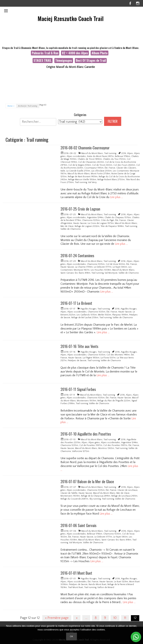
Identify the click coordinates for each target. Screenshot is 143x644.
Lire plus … (116, 197)
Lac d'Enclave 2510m (101, 171)
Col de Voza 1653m (115, 264)
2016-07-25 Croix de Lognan (80, 209)
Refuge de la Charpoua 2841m (96, 496)
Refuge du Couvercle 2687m (74, 499)
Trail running (110, 153)
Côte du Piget (108, 220)
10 (115, 618)
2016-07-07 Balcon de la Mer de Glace (87, 481)
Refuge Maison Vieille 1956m (82, 180)
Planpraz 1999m (120, 315)
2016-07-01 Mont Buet (76, 573)
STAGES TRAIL (43, 60)
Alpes (130, 153)
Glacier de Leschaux (127, 490)
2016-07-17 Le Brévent (76, 303)
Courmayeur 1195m (94, 168)
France (112, 168)
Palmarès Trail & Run (45, 53)
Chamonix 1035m (91, 220)
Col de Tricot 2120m (102, 165)
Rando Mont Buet (97, 584)
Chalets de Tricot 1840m (90, 159)
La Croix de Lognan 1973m (101, 223)
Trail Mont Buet (76, 587)
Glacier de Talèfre (69, 493)
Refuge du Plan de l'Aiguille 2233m (114, 401)
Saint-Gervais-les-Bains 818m (75, 273)
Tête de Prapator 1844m (112, 226)
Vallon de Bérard (106, 587)
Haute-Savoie (80, 223)
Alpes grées (94, 443)
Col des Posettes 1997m (115, 445)
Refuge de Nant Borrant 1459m (83, 177)
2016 (124, 153)
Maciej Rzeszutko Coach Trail (71, 19)
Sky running (95, 499)
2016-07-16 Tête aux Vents (79, 346)
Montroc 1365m (106, 448)
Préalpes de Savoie (77, 360)
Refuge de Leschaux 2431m (124, 496)
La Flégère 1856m (91, 358)
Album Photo (100, 53)
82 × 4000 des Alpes (75, 53)
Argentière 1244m (95, 217)
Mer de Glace (67, 226)
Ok (71, 636)
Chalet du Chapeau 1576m (118, 217)
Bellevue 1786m (123, 156)
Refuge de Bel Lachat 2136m (85, 318)
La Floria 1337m (108, 358)
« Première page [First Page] (57, 618)
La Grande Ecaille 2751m (78, 171)
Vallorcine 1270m (81, 451)
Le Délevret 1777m (103, 267)
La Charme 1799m (84, 267)
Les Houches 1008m (101, 270)
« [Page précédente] (77, 618)
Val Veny (92, 182)
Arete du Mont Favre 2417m (100, 156)
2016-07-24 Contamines (77, 256)
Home (11, 106)
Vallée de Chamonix (71, 229)
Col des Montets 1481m (118, 355)
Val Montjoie (111, 273)
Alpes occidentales (76, 156)
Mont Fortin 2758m (101, 174)
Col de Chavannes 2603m (91, 162)
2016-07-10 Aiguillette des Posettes (86, 434)
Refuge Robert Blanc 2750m (111, 180)
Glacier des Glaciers (126, 168)
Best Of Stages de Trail (91, 60)
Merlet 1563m (105, 315)
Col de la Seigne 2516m (80, 165)
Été (106, 168)
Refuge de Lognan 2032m (87, 226)
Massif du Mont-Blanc (79, 174)
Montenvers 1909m (87, 401)
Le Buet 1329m (121, 582)
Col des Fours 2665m (124, 165)
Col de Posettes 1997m (91, 445)
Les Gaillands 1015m (87, 315)
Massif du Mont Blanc (92, 153)
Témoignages (64, 60)
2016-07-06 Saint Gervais (78, 525)
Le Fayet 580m (120, 267)
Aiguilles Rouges (88, 309)
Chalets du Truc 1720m (114, 159)
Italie (63, 171)
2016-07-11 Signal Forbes (78, 389)
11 (125, 618)
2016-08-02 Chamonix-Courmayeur (85, 148)
